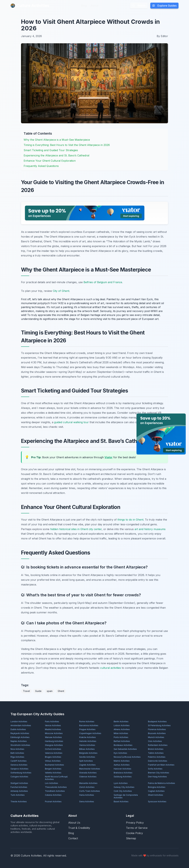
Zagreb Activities (87, 765)
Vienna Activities (87, 745)
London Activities (19, 722)
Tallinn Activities (156, 753)
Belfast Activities (122, 741)
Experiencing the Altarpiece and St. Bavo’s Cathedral (56, 155)
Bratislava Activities (123, 773)
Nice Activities (17, 749)
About (94, 6)
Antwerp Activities (19, 791)
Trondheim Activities (55, 791)
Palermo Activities (157, 757)
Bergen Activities (53, 769)
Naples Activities (19, 741)
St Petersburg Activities (159, 725)
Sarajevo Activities (19, 769)
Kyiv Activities (120, 753)
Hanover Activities (122, 769)
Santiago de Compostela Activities (126, 796)
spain (50, 691)
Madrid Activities (53, 729)
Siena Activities (87, 802)
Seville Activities (87, 757)
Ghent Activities (156, 795)
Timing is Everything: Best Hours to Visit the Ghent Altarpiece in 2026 (67, 145)
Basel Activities (121, 802)
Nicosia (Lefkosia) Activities (127, 757)
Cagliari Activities (156, 791)
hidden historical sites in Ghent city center (76, 529)
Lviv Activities (52, 783)
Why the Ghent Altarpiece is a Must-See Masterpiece (57, 140)
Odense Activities (88, 777)
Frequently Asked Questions (41, 166)
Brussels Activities (157, 733)
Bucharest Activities (54, 765)
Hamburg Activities (54, 741)
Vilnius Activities (53, 761)
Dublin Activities (18, 729)
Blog (84, 6)
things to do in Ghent (130, 520)
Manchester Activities (90, 769)
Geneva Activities (19, 765)
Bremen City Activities (159, 773)
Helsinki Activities (88, 741)
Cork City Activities (123, 791)
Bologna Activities (157, 787)
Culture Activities (30, 5)
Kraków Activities (88, 737)
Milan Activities (121, 733)
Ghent (61, 691)
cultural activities (111, 668)
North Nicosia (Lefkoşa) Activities (56, 778)
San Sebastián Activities (125, 749)
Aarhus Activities (122, 765)
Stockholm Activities (20, 745)
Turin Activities (18, 795)
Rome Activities (87, 722)
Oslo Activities (155, 741)
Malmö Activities (122, 761)
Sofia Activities (155, 769)
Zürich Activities (87, 787)
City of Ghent (61, 291)
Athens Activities (122, 729)
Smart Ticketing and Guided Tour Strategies (51, 150)
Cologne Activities (19, 777)
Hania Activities (87, 795)
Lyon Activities (121, 783)
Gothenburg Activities (21, 773)
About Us (74, 823)
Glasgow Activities (54, 745)
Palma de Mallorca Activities (162, 783)
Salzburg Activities (123, 777)
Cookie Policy (134, 833)
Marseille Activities (88, 783)
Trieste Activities (19, 802)
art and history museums (150, 529)
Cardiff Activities (19, 761)
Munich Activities (156, 737)
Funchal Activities (19, 787)
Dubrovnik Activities (158, 761)
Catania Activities (53, 795)
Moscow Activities (54, 733)
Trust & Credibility (79, 828)
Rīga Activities (17, 757)
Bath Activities (17, 753)
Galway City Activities (124, 787)
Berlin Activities (121, 722)
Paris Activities (52, 722)
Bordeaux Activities (123, 745)
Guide (38, 691)
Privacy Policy (135, 823)
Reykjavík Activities (20, 733)
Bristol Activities (156, 749)
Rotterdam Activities (158, 745)
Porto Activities (121, 737)
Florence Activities (157, 729)
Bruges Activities (53, 757)
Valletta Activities (53, 773)
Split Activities (86, 761)
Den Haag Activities (157, 777)
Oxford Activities (53, 749)
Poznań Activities (53, 802)
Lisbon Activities (122, 725)
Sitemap (131, 838)
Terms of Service (137, 828)
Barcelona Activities (89, 725)
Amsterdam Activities (21, 725)
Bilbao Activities (87, 749)
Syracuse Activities (157, 802)
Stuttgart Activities (19, 783)
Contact (73, 838)
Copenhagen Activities (90, 733)
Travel (26, 691)
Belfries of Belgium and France (103, 282)
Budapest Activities (157, 722)
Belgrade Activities (88, 753)
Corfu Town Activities (90, 791)
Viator (109, 457)
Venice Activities (53, 725)
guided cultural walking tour (71, 422)
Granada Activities (88, 773)
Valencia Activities (54, 753)
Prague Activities (87, 729)
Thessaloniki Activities (56, 787)
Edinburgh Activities (20, 737)
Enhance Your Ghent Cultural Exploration (50, 161)
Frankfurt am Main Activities (161, 765)
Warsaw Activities (53, 737)
